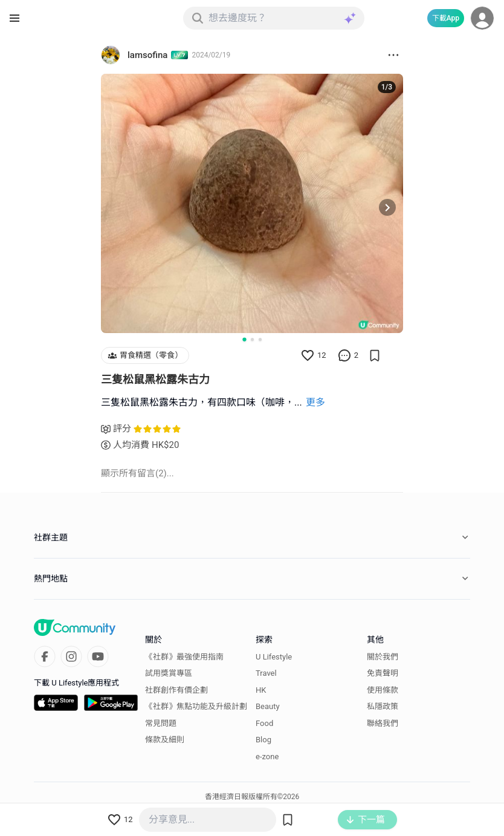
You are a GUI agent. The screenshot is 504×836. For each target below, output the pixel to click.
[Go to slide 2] (252, 339)
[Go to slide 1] (244, 340)
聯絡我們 (383, 723)
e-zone (267, 757)
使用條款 (383, 690)
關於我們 (383, 657)
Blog (263, 740)
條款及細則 (165, 740)
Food (264, 723)
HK (261, 690)
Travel (266, 673)
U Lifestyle (274, 657)
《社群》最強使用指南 (184, 657)
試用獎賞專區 (169, 673)
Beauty (268, 706)
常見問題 (161, 723)
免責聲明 (383, 673)
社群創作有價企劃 (176, 690)
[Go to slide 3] (260, 339)
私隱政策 (383, 706)
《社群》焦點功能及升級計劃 (196, 706)
